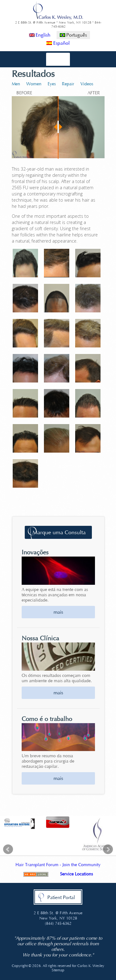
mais (58, 612)
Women (34, 84)
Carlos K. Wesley (91, 966)
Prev (8, 849)
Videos (87, 84)
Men (16, 84)
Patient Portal (61, 897)
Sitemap (58, 970)
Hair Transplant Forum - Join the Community (58, 865)
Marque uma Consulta (59, 532)
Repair (68, 84)
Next (108, 849)
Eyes (52, 84)
